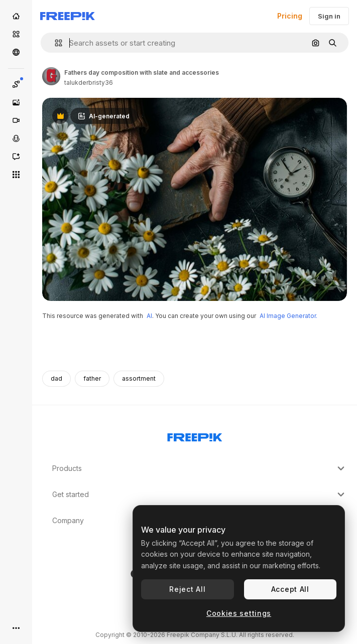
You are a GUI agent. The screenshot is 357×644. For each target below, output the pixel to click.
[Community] (16, 52)
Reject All (187, 589)
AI (149, 316)
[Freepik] (68, 16)
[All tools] (16, 175)
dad (56, 378)
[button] (54, 43)
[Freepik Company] (195, 435)
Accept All (290, 589)
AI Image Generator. (288, 316)
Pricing (290, 16)
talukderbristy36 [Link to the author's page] (89, 83)
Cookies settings (239, 613)
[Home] (16, 16)
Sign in (329, 16)
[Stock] (16, 34)
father (92, 378)
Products (200, 468)
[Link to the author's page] (51, 76)
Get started (200, 495)
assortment (139, 378)
